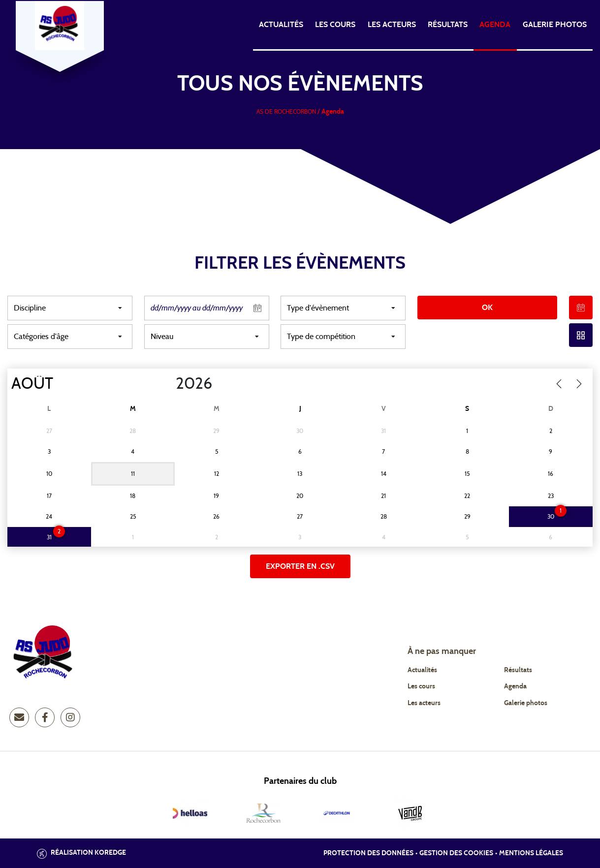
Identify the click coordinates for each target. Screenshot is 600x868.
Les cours (335, 25)
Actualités (281, 25)
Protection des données (368, 853)
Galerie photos (555, 25)
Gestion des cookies (456, 853)
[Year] (168, 384)
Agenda (495, 25)
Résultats (448, 25)
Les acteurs (392, 25)
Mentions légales (531, 853)
